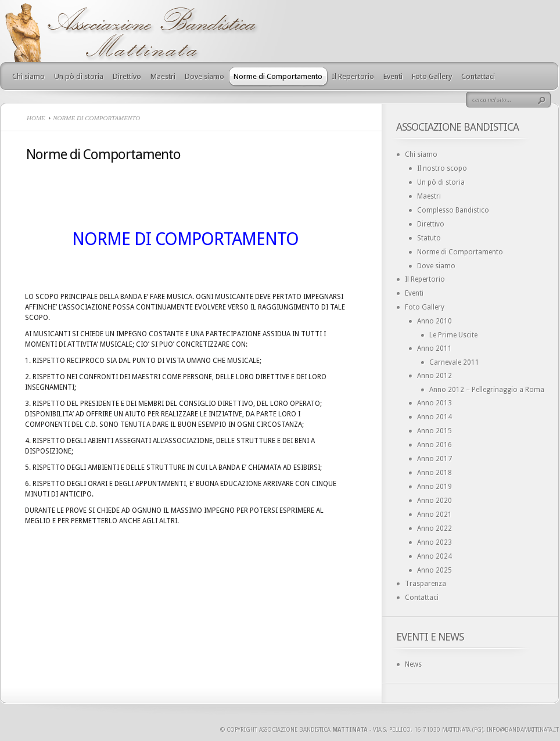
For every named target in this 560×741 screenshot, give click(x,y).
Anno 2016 (435, 445)
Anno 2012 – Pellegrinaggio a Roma (487, 390)
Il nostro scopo (442, 168)
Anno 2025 (435, 570)
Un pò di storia (79, 76)
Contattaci (478, 76)
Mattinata (350, 730)
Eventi (393, 76)
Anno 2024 (435, 556)
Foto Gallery (432, 76)
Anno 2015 (435, 431)
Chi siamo (28, 76)
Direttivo (127, 76)
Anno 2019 (435, 487)
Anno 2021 (435, 515)
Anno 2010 (435, 321)
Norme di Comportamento (278, 76)
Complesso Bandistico (453, 210)
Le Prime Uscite (453, 335)
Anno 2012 (435, 376)
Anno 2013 (435, 403)
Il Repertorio (353, 76)
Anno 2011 (435, 348)
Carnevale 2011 (454, 362)
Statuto (429, 238)
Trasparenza (426, 584)
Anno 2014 (435, 417)
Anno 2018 (435, 473)
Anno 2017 (435, 459)
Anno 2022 (435, 528)
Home (36, 118)
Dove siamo (204, 76)
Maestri (163, 76)
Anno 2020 (435, 501)
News (413, 664)
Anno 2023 (435, 542)
